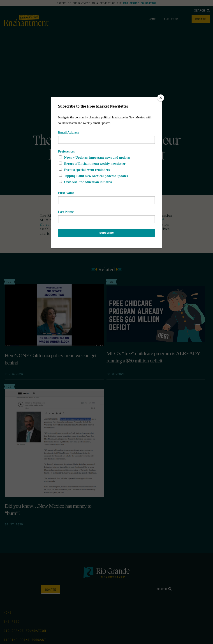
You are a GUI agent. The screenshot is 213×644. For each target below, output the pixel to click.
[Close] (161, 98)
